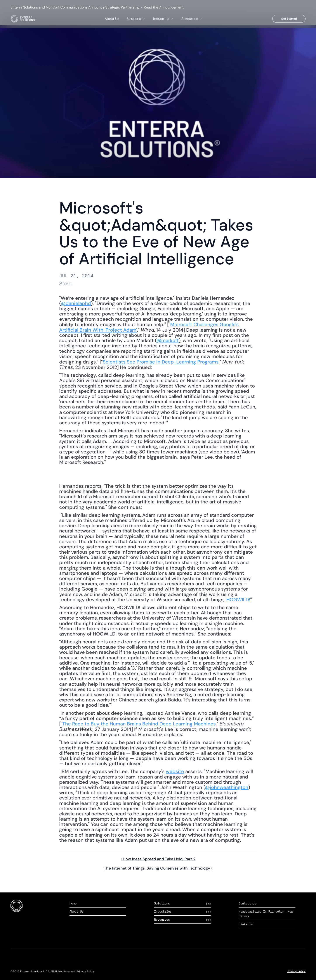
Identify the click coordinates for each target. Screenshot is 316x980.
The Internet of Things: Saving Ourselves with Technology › (158, 868)
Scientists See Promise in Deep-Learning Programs (161, 362)
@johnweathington (227, 787)
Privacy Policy (296, 971)
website (175, 771)
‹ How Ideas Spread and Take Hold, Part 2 (158, 859)
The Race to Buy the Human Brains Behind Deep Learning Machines (139, 724)
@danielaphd (76, 303)
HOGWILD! (238, 600)
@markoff (168, 340)
